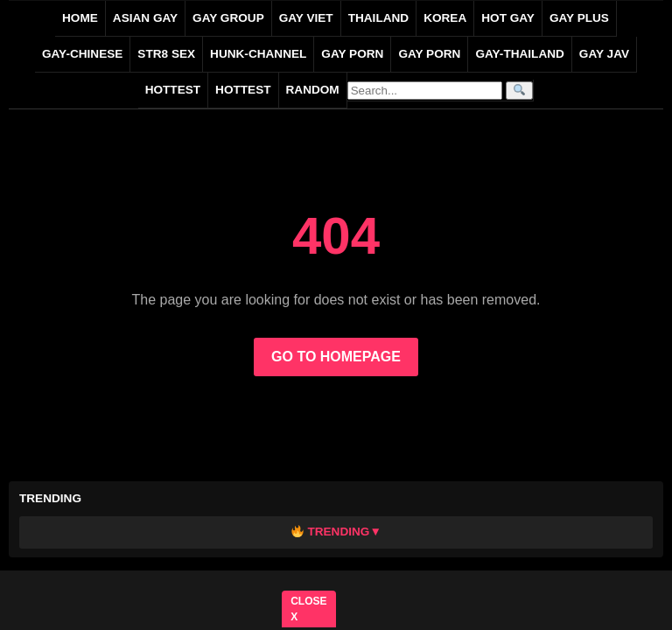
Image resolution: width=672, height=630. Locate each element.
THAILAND (378, 18)
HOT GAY (508, 18)
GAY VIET (306, 18)
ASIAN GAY (145, 18)
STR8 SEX (166, 54)
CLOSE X (309, 609)
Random (313, 90)
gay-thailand (519, 54)
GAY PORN (352, 54)
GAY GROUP (228, 18)
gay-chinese (82, 54)
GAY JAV (604, 54)
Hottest (243, 90)
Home (80, 18)
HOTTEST (173, 90)
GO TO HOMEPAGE (336, 357)
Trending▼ (336, 532)
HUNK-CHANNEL (258, 54)
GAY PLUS (579, 18)
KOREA (445, 18)
